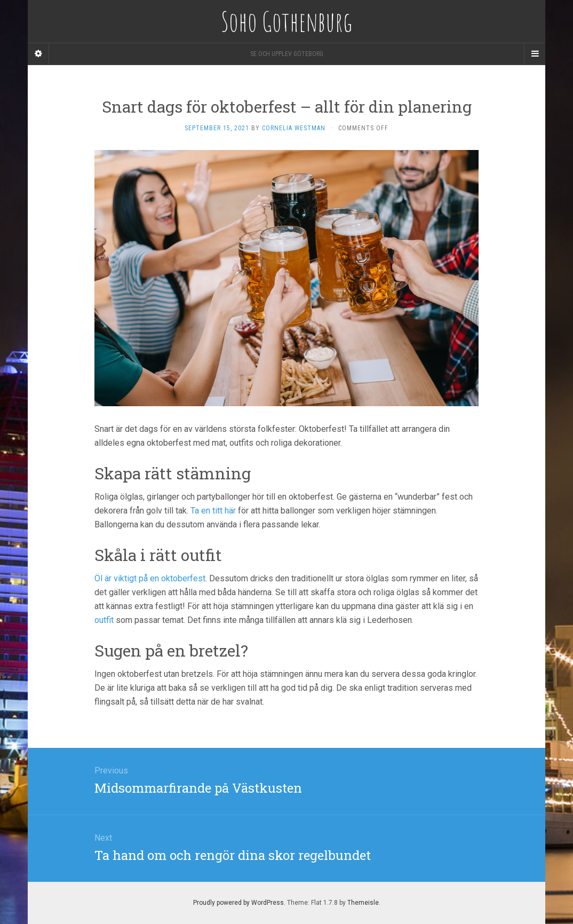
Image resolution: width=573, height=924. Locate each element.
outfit (104, 620)
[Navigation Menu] (535, 54)
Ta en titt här (213, 511)
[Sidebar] (38, 54)
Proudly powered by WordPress (238, 903)
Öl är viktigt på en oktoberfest (150, 578)
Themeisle (363, 903)
